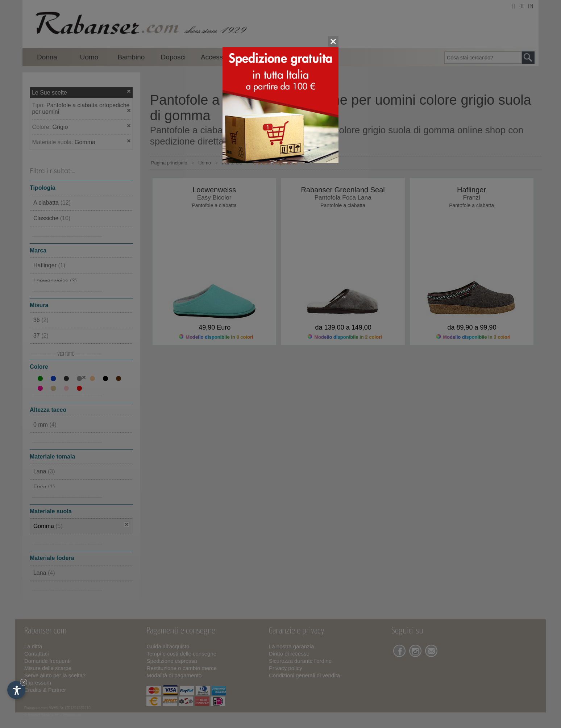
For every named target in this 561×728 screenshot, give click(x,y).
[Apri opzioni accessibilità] (16, 690)
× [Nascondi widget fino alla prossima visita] (24, 682)
